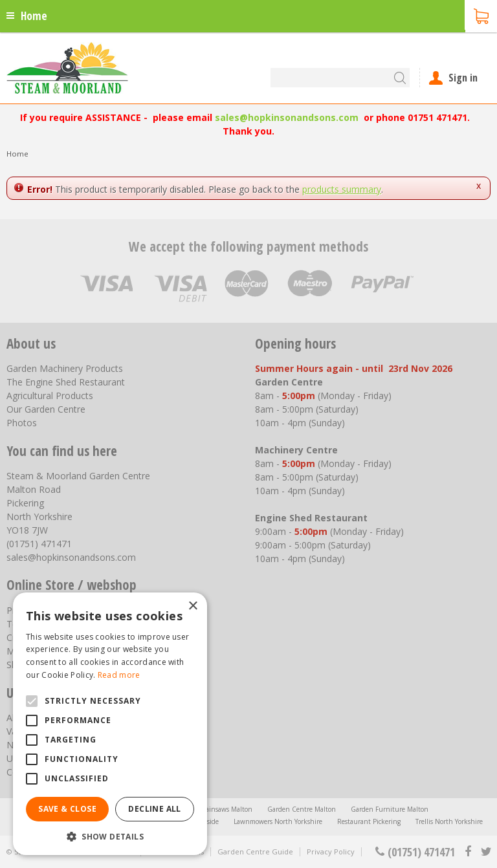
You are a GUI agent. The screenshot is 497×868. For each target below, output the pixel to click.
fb (468, 852)
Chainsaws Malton (225, 809)
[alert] (110, 724)
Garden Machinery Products (65, 368)
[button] (110, 836)
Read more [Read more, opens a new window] (119, 675)
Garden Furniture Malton (390, 809)
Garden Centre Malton (302, 809)
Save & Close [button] (67, 809)
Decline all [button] (154, 809)
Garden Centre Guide (255, 852)
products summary (342, 189)
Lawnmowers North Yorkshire (278, 821)
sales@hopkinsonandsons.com (287, 117)
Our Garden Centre (46, 409)
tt (486, 852)
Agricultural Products (50, 396)
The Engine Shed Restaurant (66, 382)
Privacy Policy (331, 852)
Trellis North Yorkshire (449, 821)
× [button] (193, 606)
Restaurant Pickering (369, 821)
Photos (22, 423)
